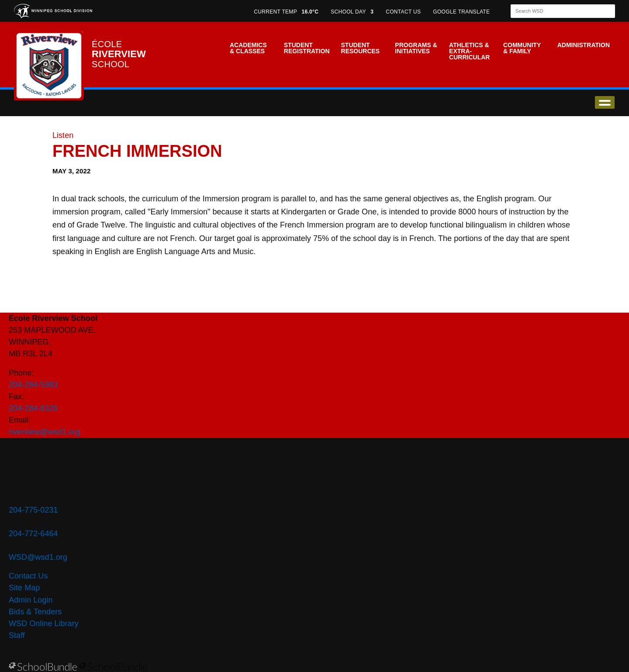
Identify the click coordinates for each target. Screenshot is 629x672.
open (605, 102)
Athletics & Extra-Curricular (469, 51)
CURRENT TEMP (286, 12)
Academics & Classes (248, 48)
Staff (17, 635)
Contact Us (28, 576)
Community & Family (522, 48)
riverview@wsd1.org (44, 432)
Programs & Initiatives (416, 48)
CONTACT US (403, 12)
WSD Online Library (44, 624)
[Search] (555, 11)
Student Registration (307, 48)
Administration (584, 45)
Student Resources (361, 48)
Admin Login (31, 600)
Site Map (24, 588)
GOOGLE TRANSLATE (462, 12)
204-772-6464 (33, 534)
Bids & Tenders (35, 612)
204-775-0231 (33, 510)
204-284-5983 (33, 385)
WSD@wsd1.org (38, 557)
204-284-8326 (33, 408)
